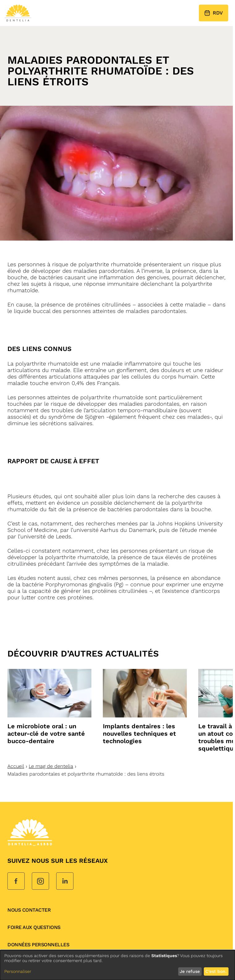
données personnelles (38, 945)
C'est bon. (216, 971)
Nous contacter (29, 910)
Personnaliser (18, 971)
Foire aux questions (34, 927)
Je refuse (190, 971)
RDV (214, 13)
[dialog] (117, 965)
